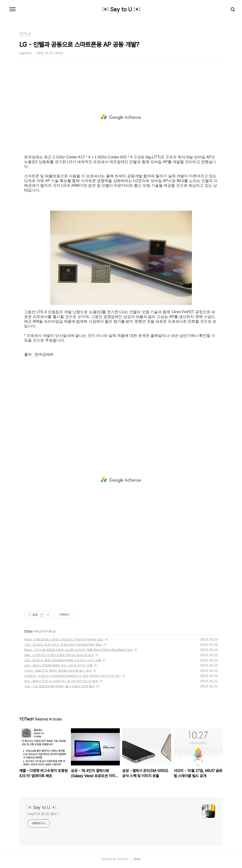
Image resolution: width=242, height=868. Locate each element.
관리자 (137, 859)
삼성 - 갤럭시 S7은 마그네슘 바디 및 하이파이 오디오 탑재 (61, 681)
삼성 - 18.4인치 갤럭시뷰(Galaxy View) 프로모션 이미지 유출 (63, 660)
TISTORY (123, 859)
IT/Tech (28, 631)
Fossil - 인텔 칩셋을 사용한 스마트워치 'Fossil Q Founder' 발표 (64, 639)
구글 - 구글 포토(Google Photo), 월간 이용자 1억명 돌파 (59, 686)
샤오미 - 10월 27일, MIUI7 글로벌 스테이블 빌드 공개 (58, 671)
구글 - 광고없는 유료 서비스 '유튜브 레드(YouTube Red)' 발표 (63, 645)
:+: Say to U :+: (121, 9)
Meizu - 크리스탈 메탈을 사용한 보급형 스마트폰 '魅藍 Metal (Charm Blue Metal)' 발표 (78, 650)
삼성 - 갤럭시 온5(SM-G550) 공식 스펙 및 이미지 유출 (58, 665)
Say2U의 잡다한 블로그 (43, 814)
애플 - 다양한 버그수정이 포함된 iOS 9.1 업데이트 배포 (59, 655)
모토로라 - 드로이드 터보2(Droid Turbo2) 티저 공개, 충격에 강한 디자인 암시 (72, 676)
